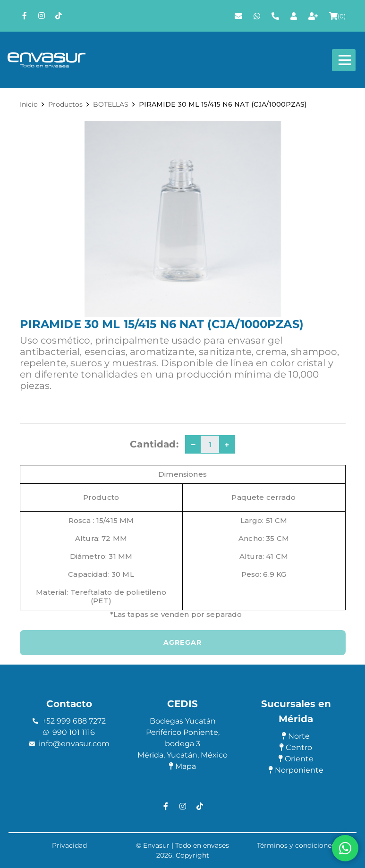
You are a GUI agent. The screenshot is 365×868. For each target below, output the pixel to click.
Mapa (182, 766)
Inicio (29, 104)
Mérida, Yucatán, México (182, 755)
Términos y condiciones (296, 845)
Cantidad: (154, 444)
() (337, 16)
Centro (296, 747)
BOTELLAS (111, 104)
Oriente (296, 759)
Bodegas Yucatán (183, 721)
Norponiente (296, 770)
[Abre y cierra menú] (344, 60)
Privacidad (69, 845)
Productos (65, 104)
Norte (296, 736)
